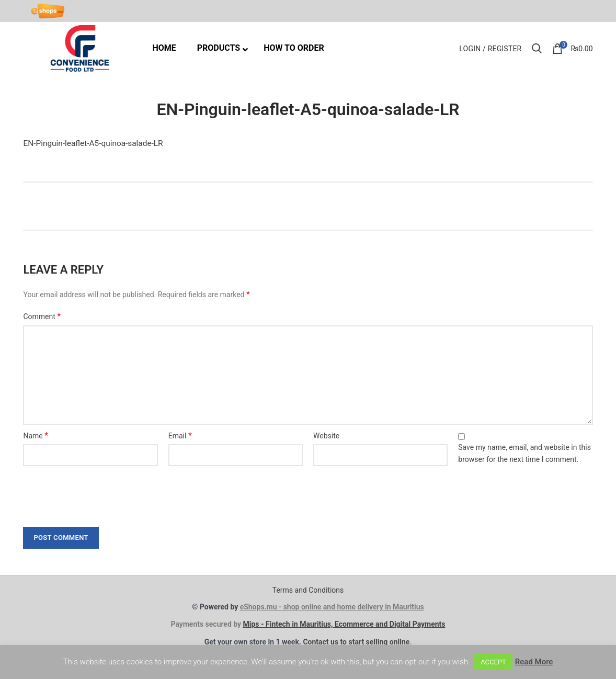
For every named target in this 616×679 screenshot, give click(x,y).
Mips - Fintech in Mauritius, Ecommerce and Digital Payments (344, 624)
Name (36, 435)
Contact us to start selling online (356, 642)
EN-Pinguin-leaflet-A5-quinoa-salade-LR (93, 143)
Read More (534, 662)
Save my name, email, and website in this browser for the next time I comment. (524, 453)
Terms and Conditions (308, 590)
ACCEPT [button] (493, 662)
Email (180, 435)
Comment (42, 316)
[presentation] (97, 493)
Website (326, 436)
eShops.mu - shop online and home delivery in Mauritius (332, 607)
